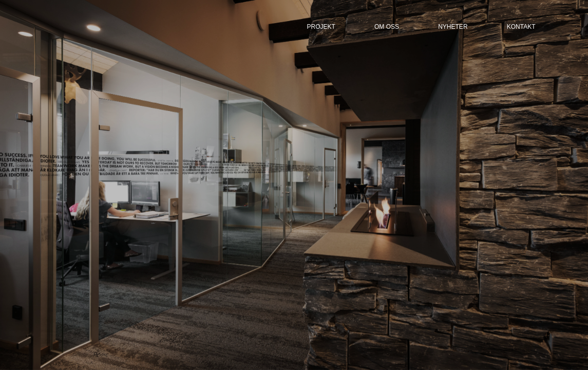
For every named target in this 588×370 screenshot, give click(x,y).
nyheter (453, 27)
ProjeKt (321, 27)
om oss (387, 27)
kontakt (521, 27)
